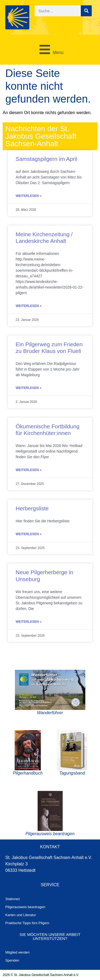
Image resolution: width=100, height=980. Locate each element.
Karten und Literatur (21, 915)
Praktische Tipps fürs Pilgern (27, 923)
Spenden (12, 960)
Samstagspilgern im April (47, 159)
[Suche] (86, 11)
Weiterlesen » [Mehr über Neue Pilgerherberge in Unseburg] (29, 622)
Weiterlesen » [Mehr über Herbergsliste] (29, 534)
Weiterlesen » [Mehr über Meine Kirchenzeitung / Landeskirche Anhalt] (29, 306)
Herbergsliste (32, 508)
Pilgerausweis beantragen (25, 907)
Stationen (13, 899)
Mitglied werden (17, 952)
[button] (50, 50)
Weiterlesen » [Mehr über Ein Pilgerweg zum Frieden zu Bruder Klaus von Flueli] (29, 388)
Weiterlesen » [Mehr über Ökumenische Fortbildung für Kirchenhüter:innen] (29, 470)
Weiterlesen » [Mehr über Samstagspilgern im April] (29, 196)
